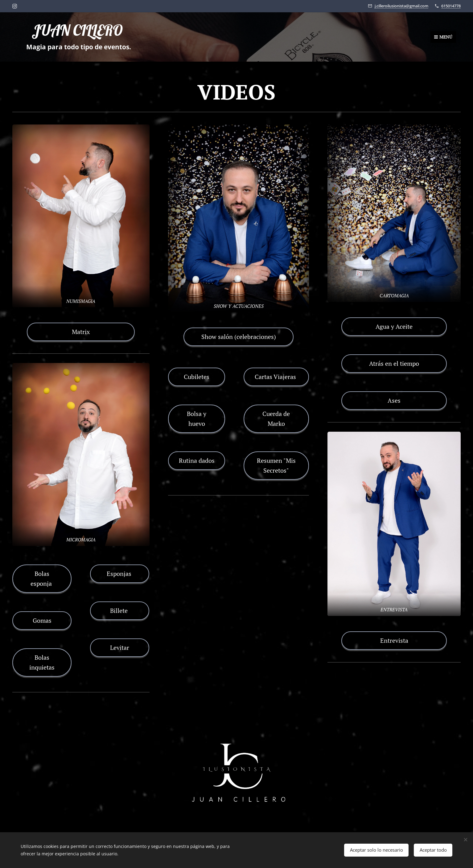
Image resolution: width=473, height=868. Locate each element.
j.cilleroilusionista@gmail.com (401, 6)
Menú (443, 37)
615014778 (451, 6)
